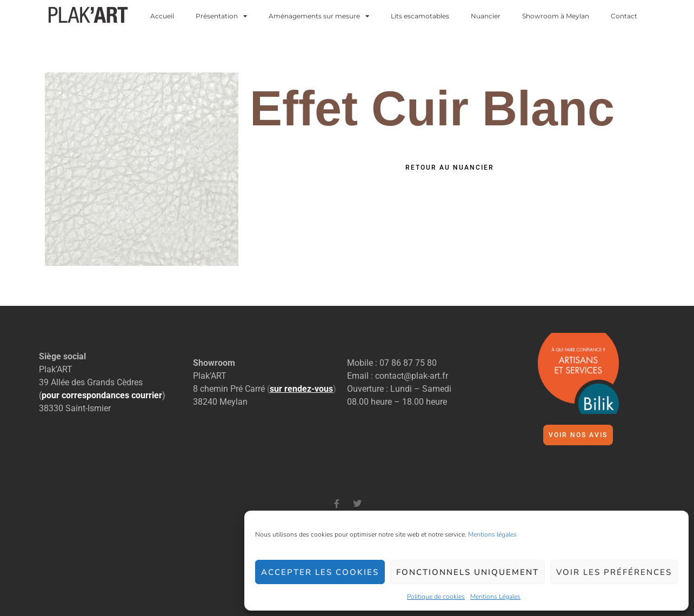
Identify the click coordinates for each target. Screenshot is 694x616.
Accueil (162, 16)
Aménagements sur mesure (319, 16)
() (302, 389)
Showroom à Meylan (556, 16)
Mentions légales (492, 534)
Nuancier (486, 16)
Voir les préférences (614, 572)
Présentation (221, 16)
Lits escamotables (420, 16)
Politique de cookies (436, 597)
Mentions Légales (495, 597)
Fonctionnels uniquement (468, 572)
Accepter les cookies (320, 572)
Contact (624, 16)
